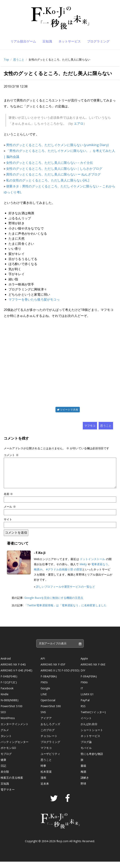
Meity (83, 570)
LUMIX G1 (87, 701)
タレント (6, 742)
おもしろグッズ (50, 730)
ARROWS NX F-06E (93, 671)
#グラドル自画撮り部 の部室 (64, 576)
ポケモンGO (8, 754)
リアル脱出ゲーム (23, 41)
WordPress (8, 724)
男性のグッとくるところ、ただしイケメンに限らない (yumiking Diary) (57, 145)
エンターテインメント (15, 730)
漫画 (43, 784)
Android (6, 665)
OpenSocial (48, 706)
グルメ (5, 736)
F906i (84, 689)
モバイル (86, 754)
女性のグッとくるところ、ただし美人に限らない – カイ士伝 (50, 163)
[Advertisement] (60, 362)
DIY (83, 677)
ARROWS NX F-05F (53, 671)
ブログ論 (86, 748)
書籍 (83, 772)
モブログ (6, 760)
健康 (3, 766)
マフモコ (90, 426)
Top (6, 59)
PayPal (85, 706)
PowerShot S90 (51, 712)
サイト (8, 526)
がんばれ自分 (89, 730)
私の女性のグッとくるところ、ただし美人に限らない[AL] (48, 180)
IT (82, 695)
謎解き (85, 784)
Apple (84, 665)
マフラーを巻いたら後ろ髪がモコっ (34, 299)
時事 (43, 772)
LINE (44, 701)
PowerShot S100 (11, 712)
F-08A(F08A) (49, 683)
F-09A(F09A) (89, 683)
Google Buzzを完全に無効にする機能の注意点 (54, 604)
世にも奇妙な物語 (92, 760)
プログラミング (98, 41)
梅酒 (83, 778)
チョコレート (49, 742)
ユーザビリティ (50, 760)
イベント (86, 724)
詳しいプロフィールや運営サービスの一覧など (65, 593)
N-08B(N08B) (10, 706)
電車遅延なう (100, 570)
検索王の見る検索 (12, 784)
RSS (83, 712)
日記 (3, 772)
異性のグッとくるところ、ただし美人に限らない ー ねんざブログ (53, 174)
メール (10, 513)
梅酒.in (38, 576)
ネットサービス (70, 41)
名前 (8, 500)
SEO (3, 718)
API (43, 665)
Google (45, 695)
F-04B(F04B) (9, 683)
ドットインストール (92, 565)
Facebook (7, 695)
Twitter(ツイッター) (93, 718)
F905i (44, 689)
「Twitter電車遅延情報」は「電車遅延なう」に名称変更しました (65, 612)
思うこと (19, 59)
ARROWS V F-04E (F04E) (16, 677)
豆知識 (47, 41)
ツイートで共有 (68, 410)
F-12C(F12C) (9, 689)
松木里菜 (46, 778)
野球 (83, 790)
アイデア (46, 724)
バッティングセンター (15, 748)
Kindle (5, 701)
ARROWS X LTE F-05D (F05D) (60, 677)
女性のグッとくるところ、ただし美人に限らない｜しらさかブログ (54, 169)
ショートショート (92, 736)
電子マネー (8, 796)
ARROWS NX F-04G (13, 671)
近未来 (45, 790)
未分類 (5, 778)
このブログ (48, 736)
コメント (11, 455)
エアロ (79, 123)
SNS (43, 718)
